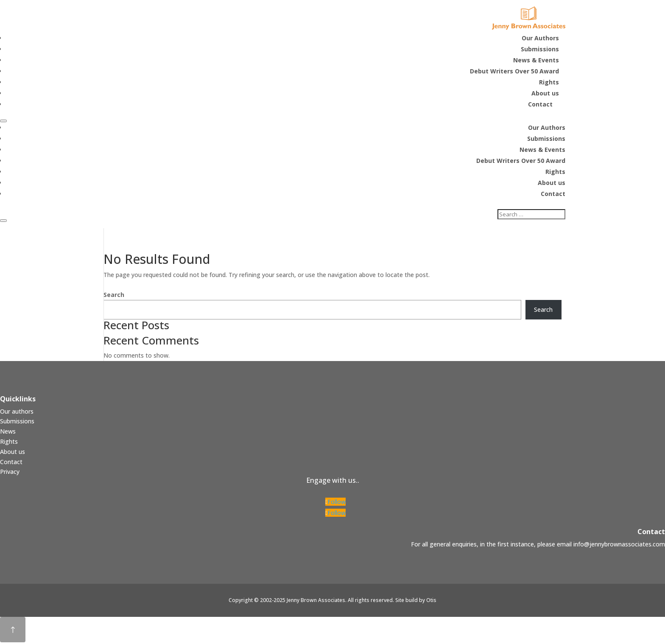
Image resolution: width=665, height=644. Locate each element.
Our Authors (547, 128)
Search (114, 296)
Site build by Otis (416, 602)
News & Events (542, 150)
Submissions (546, 139)
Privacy (10, 473)
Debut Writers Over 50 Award (521, 161)
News (8, 433)
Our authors (17, 413)
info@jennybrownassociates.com (619, 546)
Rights (555, 172)
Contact (553, 195)
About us (552, 183)
